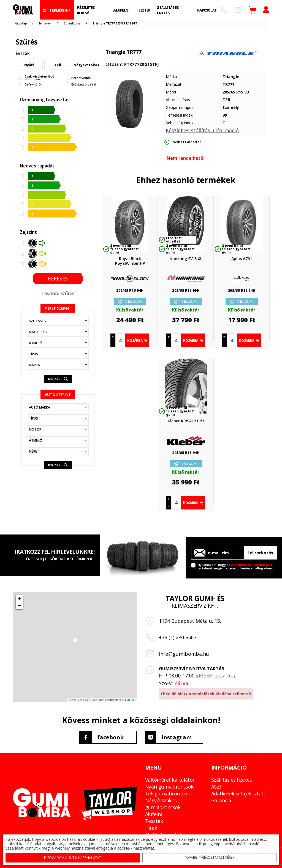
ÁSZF (217, 787)
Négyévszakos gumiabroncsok (163, 804)
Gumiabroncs (72, 23)
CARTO (130, 700)
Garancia (221, 800)
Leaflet (73, 700)
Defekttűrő (33, 84)
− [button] (19, 606)
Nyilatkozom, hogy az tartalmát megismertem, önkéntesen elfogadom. (235, 566)
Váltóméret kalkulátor (170, 780)
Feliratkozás (260, 553)
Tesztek (154, 821)
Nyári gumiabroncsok (169, 787)
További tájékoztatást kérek (209, 857)
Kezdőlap (21, 23)
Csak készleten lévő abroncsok (39, 78)
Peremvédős (81, 78)
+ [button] (19, 599)
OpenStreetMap (94, 700)
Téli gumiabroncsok (167, 793)
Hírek (151, 828)
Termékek (45, 23)
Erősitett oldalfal (84, 84)
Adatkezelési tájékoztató (252, 565)
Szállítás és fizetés (231, 780)
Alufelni (154, 814)
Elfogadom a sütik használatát (73, 857)
